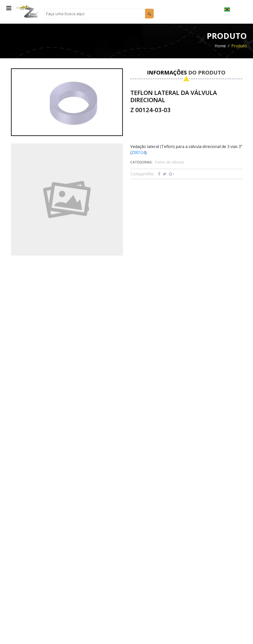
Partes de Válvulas (170, 162)
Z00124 (138, 152)
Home (220, 46)
